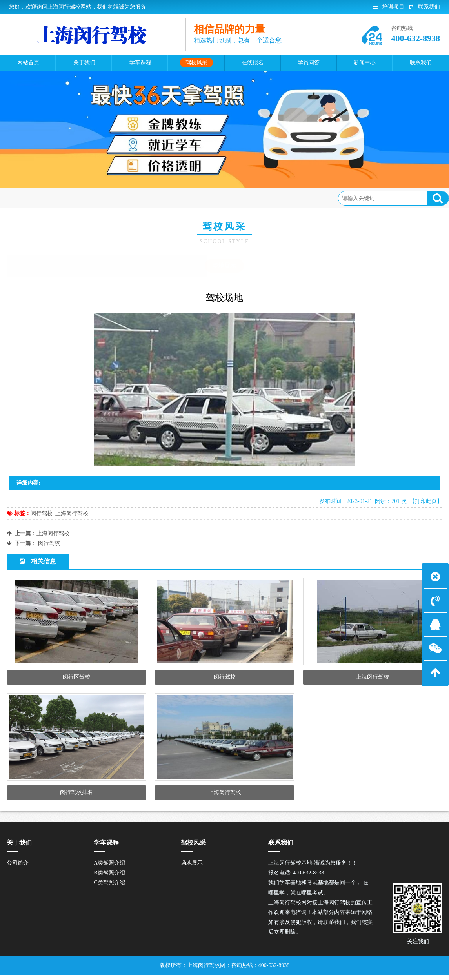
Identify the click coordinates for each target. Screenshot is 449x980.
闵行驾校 (42, 513)
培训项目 (389, 7)
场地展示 (101, 198)
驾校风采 (69, 198)
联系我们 (424, 7)
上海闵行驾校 (72, 513)
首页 (43, 198)
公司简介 (18, 868)
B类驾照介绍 (109, 878)
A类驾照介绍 (109, 868)
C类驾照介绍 (109, 888)
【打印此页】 (426, 501)
